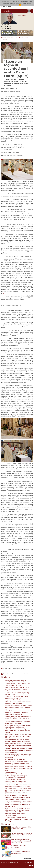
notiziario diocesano (23, 33)
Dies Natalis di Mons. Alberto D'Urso (15, 779)
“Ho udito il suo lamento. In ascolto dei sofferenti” (19, 767)
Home (3, 38)
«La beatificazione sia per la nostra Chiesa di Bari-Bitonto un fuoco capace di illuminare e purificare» (18, 689)
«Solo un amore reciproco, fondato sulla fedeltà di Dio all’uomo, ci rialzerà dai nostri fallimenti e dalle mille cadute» (18, 736)
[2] (4, 293)
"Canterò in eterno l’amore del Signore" (16, 781)
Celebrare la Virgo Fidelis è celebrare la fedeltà (18, 754)
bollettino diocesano (8, 33)
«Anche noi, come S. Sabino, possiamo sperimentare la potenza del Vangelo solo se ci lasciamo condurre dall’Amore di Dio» (18, 797)
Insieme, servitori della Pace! (13, 723)
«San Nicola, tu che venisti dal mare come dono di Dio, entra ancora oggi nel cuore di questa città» (18, 707)
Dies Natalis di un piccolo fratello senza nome (18, 722)
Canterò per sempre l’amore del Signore (16, 776)
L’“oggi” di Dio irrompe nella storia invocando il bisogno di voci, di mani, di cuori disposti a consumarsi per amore (18, 718)
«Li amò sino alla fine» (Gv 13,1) (14, 714)
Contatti (30, 862)
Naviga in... (7, 11)
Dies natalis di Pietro (11, 815)
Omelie (5, 40)
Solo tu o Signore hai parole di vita (15, 774)
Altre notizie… (28, 859)
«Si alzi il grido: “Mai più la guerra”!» (15, 760)
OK (20, 5)
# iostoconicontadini (11, 772)
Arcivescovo (10, 38)
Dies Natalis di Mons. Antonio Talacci (15, 817)
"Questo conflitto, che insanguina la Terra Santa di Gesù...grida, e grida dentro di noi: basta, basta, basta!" (18, 763)
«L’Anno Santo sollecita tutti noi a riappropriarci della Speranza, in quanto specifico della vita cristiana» (18, 731)
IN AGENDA (22, 15)
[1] (5, 244)
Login (31, 865)
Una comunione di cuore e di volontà (15, 778)
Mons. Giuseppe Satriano (22, 38)
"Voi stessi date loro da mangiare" (14, 783)
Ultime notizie (8, 824)
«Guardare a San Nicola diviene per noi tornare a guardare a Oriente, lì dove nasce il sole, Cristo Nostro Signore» (19, 745)
